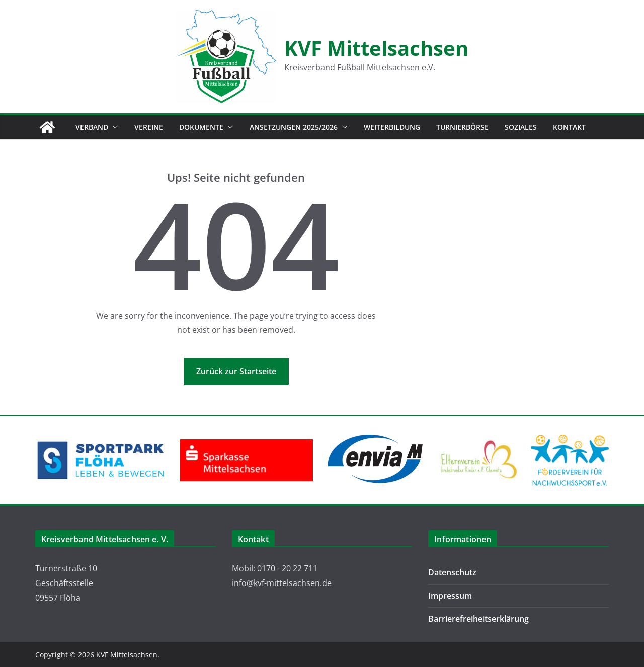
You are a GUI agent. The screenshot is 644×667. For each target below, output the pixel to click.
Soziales (521, 127)
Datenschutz (452, 572)
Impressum (450, 596)
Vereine (149, 127)
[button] (113, 127)
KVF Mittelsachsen (376, 48)
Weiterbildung (392, 127)
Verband (92, 127)
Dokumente (201, 127)
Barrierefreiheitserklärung (478, 619)
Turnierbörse (462, 127)
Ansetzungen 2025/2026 (294, 127)
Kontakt (569, 127)
